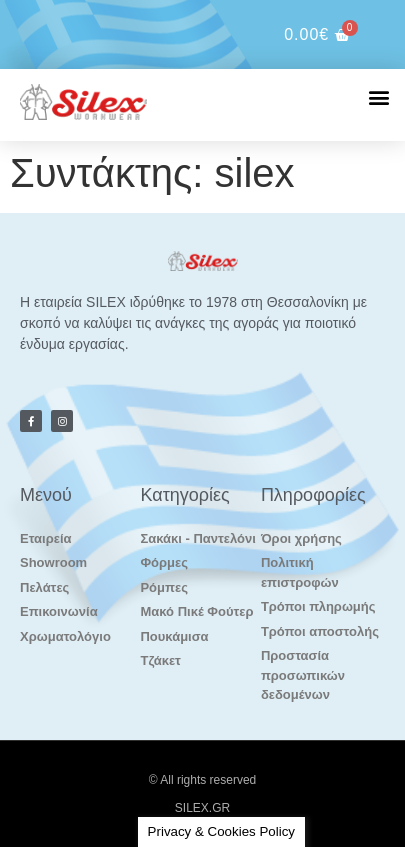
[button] (378, 96)
